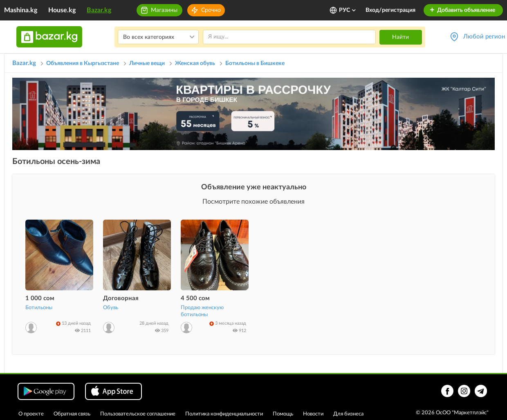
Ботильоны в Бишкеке (255, 63)
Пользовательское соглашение (138, 414)
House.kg (62, 10)
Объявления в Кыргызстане (83, 63)
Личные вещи (147, 63)
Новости (313, 414)
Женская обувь (195, 63)
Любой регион (484, 37)
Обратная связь (72, 414)
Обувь (111, 308)
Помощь (283, 414)
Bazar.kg (99, 10)
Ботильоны (39, 308)
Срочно (211, 10)
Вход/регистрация (390, 10)
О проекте (31, 414)
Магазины (164, 10)
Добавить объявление (462, 10)
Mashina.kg (21, 10)
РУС (348, 10)
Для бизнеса (348, 414)
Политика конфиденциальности (224, 414)
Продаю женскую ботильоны (202, 311)
